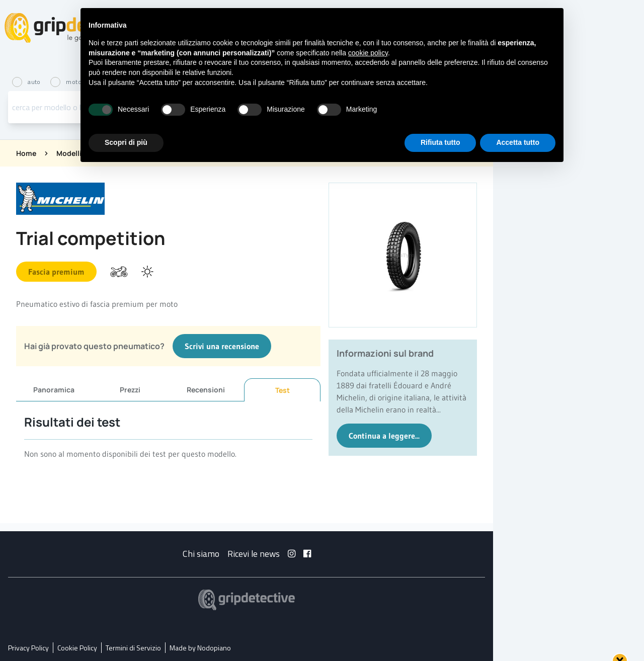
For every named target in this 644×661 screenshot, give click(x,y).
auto (27, 82)
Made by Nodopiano (200, 648)
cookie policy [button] (368, 53)
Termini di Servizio (133, 648)
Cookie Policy (77, 648)
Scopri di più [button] (126, 142)
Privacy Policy (28, 648)
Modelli (69, 153)
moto (66, 82)
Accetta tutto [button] (518, 142)
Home (26, 153)
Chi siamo (201, 554)
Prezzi (130, 390)
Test (283, 390)
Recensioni (206, 390)
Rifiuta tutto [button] (440, 142)
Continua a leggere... (384, 436)
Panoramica (54, 390)
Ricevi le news (254, 554)
